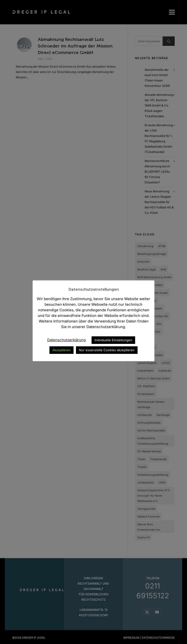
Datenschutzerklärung (66, 340)
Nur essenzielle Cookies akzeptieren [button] (107, 350)
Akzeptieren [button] (61, 350)
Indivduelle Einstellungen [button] (113, 340)
